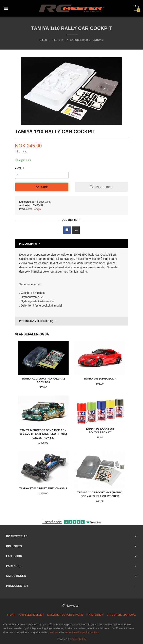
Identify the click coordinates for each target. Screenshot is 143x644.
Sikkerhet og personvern (65, 615)
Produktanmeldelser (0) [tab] (36, 321)
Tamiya (37, 209)
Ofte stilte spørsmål (121, 615)
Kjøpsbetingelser (31, 615)
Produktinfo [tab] (28, 244)
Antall (20, 168)
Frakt (11, 615)
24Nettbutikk (79, 639)
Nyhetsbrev (95, 615)
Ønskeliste (101, 187)
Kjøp (42, 187)
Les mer (53, 632)
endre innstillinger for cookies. (82, 632)
